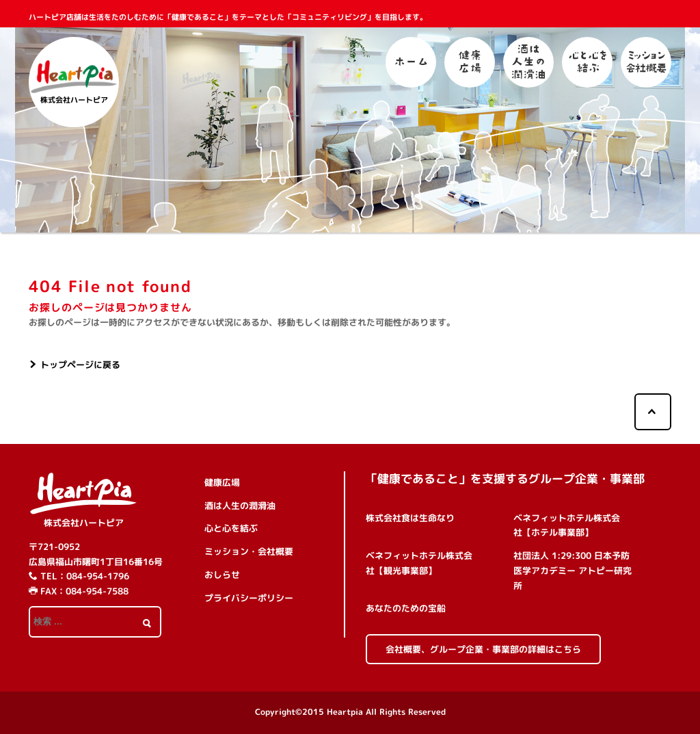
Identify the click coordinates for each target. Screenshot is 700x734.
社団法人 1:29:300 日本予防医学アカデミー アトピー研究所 (573, 571)
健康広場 (470, 62)
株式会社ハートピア (84, 523)
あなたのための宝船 (406, 608)
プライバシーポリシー (249, 598)
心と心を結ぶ (587, 62)
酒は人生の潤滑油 (528, 62)
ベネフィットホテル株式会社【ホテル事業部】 (567, 525)
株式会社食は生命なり (410, 518)
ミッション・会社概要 (646, 62)
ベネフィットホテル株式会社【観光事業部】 (419, 563)
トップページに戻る (80, 365)
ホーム (411, 62)
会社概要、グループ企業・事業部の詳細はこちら (483, 649)
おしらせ (222, 575)
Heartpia (345, 712)
